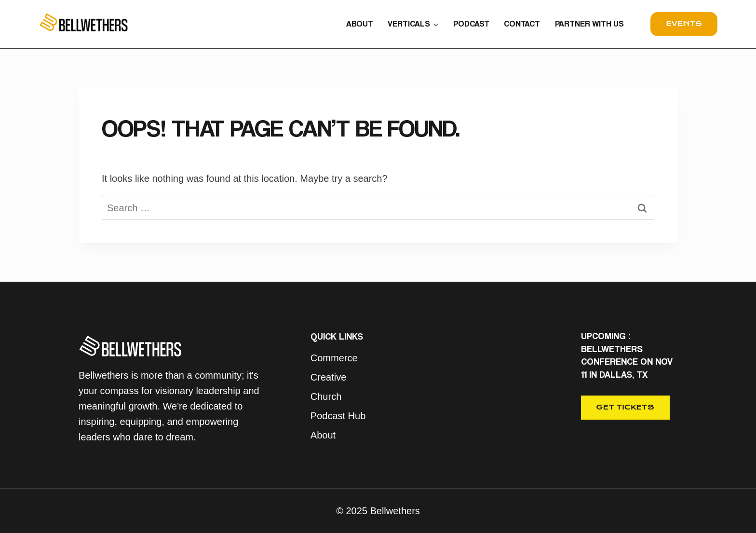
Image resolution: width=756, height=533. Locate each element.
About (323, 435)
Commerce (334, 358)
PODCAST (471, 24)
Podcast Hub (338, 416)
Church (326, 396)
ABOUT (360, 24)
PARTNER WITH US (589, 24)
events (684, 24)
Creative (328, 377)
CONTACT (522, 24)
